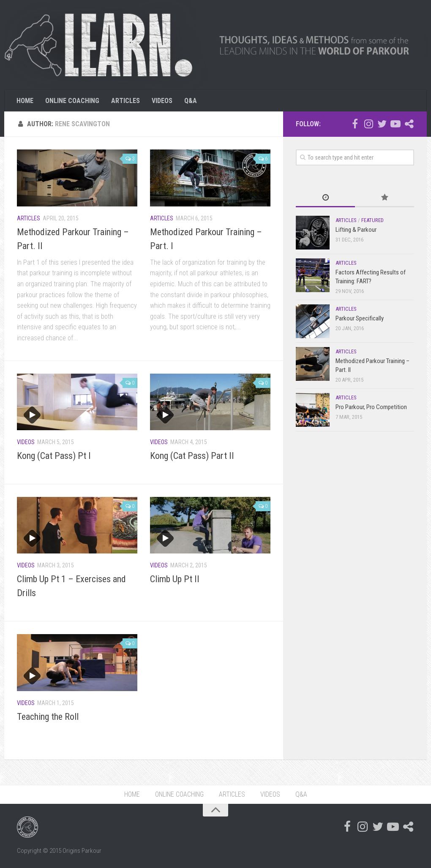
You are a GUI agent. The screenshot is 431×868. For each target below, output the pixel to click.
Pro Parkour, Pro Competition (371, 407)
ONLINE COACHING (72, 101)
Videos (26, 442)
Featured (372, 220)
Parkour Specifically (360, 318)
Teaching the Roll (48, 717)
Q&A (191, 101)
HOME (25, 101)
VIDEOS (162, 101)
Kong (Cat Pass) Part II (192, 456)
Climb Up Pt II (175, 579)
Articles (29, 218)
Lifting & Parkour (356, 230)
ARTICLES (125, 101)
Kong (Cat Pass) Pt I (54, 456)
